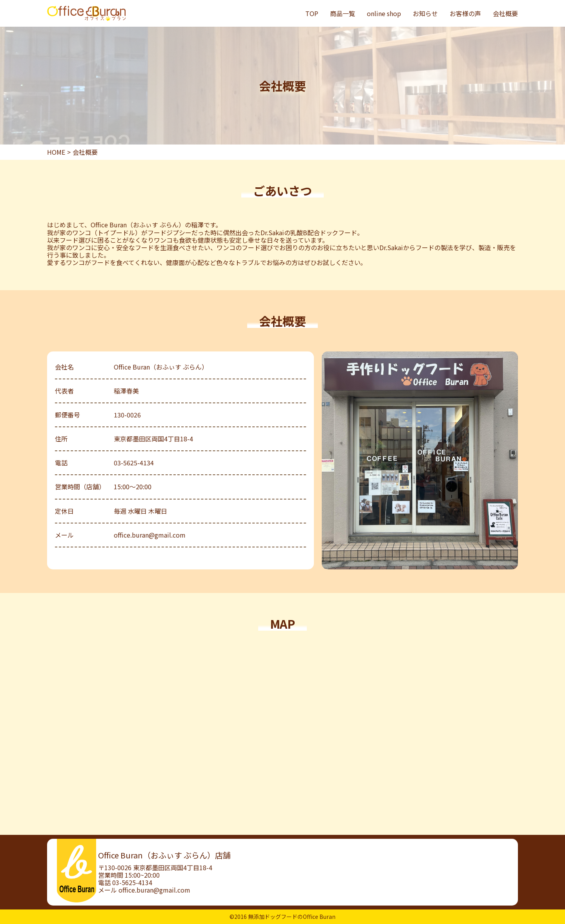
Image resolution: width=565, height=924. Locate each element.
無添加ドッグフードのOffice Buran (292, 917)
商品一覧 (343, 13)
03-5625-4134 (132, 882)
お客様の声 (465, 13)
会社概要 (505, 13)
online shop (384, 13)
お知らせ (425, 13)
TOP (312, 13)
